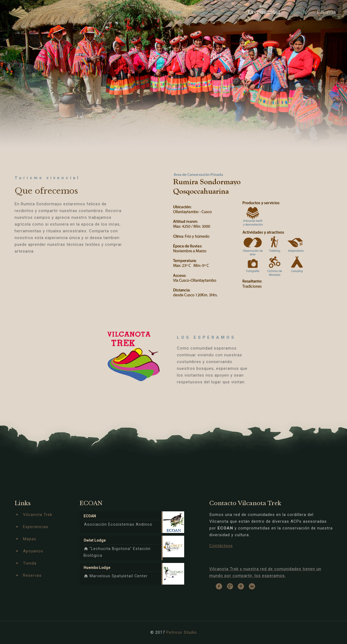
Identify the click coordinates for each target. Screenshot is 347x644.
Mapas (30, 539)
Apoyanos (33, 551)
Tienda (30, 563)
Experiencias (36, 527)
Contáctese (221, 546)
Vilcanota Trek (38, 515)
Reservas (32, 575)
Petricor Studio (182, 632)
